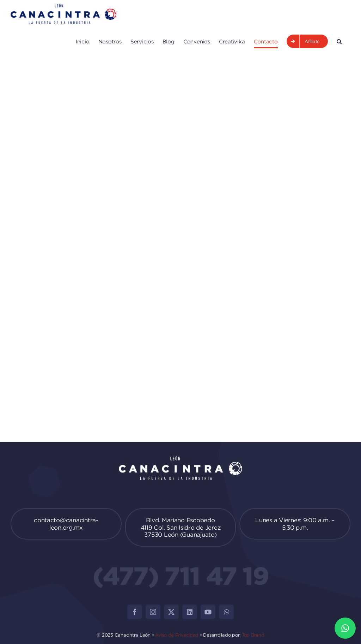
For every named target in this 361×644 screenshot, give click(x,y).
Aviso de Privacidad (177, 635)
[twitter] (171, 612)
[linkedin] (190, 612)
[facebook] (135, 612)
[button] (339, 41)
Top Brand (253, 635)
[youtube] (208, 612)
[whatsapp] (226, 612)
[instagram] (153, 612)
